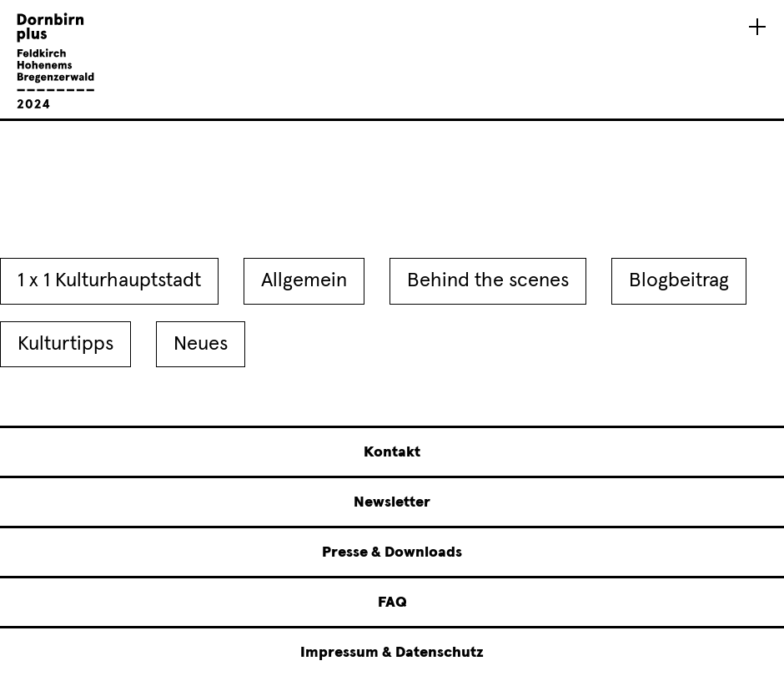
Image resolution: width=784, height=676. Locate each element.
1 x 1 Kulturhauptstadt (109, 280)
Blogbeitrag (679, 280)
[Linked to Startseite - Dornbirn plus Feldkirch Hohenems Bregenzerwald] (55, 106)
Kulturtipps (65, 344)
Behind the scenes (488, 280)
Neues (201, 344)
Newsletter (392, 502)
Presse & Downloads (392, 552)
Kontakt (392, 452)
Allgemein (304, 280)
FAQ (392, 603)
